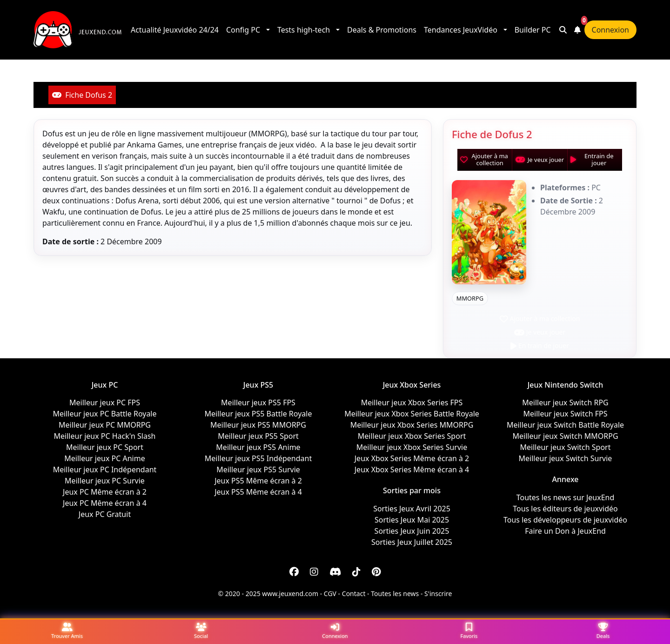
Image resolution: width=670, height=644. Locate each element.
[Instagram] (314, 572)
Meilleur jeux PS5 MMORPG (258, 425)
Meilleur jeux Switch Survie (566, 458)
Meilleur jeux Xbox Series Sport (412, 436)
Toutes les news (395, 594)
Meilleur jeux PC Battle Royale (104, 414)
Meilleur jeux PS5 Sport (258, 436)
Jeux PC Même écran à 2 (105, 492)
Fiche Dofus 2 (82, 95)
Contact (354, 594)
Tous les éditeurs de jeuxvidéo (565, 509)
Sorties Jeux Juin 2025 (412, 531)
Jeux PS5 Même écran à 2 (258, 481)
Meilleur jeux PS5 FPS (258, 402)
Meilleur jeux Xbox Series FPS (412, 402)
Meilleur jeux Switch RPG (565, 402)
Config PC (243, 30)
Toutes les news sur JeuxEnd (566, 497)
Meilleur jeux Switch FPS (565, 414)
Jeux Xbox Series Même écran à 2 (412, 458)
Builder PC (533, 30)
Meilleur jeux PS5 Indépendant (258, 458)
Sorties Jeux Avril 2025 (412, 509)
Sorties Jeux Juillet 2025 (412, 542)
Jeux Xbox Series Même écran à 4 (412, 470)
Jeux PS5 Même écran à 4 (258, 492)
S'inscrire (438, 594)
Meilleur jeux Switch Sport (566, 447)
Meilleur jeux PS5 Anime (258, 447)
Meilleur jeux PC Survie (105, 481)
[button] (269, 30)
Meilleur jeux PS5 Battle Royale (258, 414)
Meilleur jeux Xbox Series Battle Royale (412, 414)
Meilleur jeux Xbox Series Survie (412, 447)
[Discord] (335, 572)
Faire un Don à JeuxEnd (565, 531)
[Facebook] (294, 572)
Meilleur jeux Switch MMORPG (565, 436)
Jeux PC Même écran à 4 (105, 503)
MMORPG (470, 298)
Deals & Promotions (382, 30)
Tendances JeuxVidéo (461, 30)
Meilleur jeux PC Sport (105, 447)
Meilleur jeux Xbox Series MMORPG (412, 425)
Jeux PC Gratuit (105, 514)
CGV (330, 594)
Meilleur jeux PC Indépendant (105, 470)
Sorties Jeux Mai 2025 (412, 520)
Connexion (610, 30)
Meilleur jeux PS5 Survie (258, 470)
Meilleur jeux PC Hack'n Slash (105, 436)
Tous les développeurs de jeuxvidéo (565, 520)
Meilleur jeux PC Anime (104, 458)
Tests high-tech (304, 30)
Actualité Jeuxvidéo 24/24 (175, 30)
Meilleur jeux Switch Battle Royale (565, 425)
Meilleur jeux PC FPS (105, 402)
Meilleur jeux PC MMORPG (105, 425)
